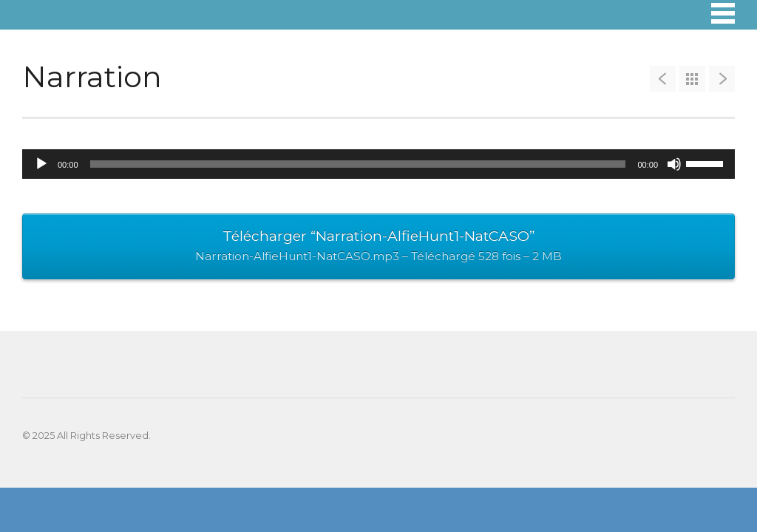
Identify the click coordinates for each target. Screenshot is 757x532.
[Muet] (674, 164)
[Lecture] (41, 164)
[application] (378, 164)
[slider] (358, 164)
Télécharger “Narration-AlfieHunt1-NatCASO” (378, 248)
